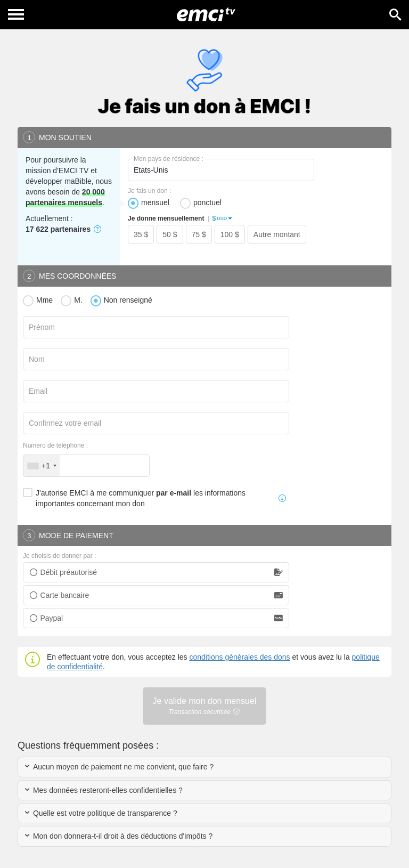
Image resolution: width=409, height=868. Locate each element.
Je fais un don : (149, 191)
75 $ (199, 234)
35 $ (141, 234)
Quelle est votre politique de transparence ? (100, 813)
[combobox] (42, 466)
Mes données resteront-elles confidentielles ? (103, 790)
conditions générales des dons (239, 657)
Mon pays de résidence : (169, 159)
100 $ (230, 234)
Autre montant (277, 234)
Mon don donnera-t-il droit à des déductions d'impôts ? (118, 836)
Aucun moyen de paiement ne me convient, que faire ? (118, 767)
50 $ (170, 234)
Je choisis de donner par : (59, 556)
